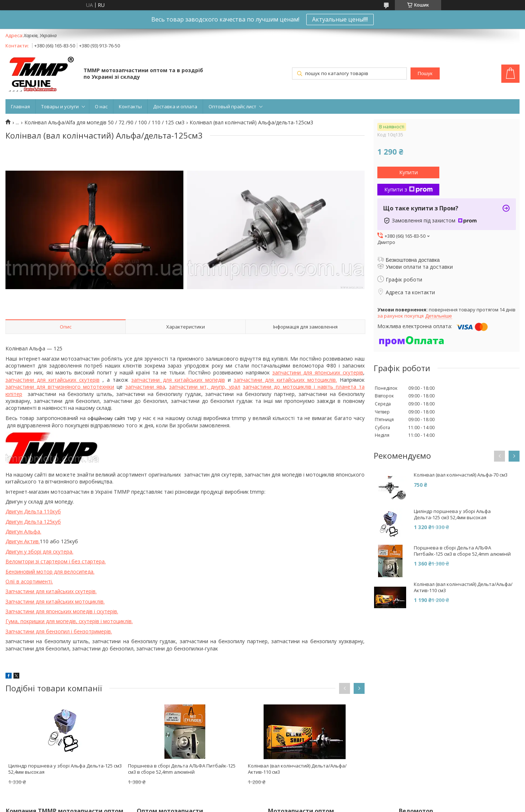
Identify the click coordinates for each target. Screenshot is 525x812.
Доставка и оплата (175, 106)
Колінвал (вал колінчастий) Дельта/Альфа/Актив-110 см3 (297, 769)
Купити (409, 172)
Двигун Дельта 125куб (33, 522)
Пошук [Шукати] (425, 73)
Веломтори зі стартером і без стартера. (56, 561)
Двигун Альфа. (23, 531)
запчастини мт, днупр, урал (205, 387)
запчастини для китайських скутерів (52, 380)
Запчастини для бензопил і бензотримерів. (59, 631)
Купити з (409, 189)
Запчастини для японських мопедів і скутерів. (62, 611)
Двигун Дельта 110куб (33, 511)
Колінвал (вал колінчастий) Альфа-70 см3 (461, 475)
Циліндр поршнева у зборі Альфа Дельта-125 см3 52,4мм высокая (65, 769)
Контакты (130, 106)
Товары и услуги (60, 106)
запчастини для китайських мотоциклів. (285, 380)
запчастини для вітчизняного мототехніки (60, 387)
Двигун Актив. (23, 541)
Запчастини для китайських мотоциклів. (55, 601)
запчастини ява (145, 387)
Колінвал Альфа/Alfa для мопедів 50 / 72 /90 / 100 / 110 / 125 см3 (104, 123)
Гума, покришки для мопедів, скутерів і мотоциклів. (69, 621)
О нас (101, 106)
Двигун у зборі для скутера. (39, 551)
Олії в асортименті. (29, 581)
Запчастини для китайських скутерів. (51, 591)
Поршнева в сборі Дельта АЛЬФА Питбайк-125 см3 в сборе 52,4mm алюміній (182, 769)
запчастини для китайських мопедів (178, 380)
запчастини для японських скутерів (318, 372)
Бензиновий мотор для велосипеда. (50, 572)
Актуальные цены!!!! (340, 19)
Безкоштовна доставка (413, 260)
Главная (20, 106)
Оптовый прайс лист (232, 106)
